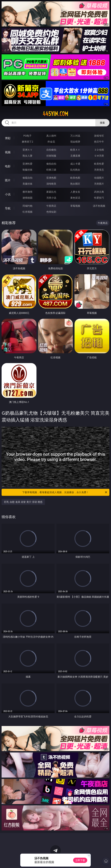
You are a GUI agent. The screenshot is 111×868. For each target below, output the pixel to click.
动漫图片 (99, 178)
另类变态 (99, 170)
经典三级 (51, 170)
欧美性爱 (99, 164)
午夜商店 (51, 206)
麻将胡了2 (27, 142)
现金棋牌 (75, 142)
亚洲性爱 (27, 164)
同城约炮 (27, 206)
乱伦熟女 (75, 170)
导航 (8, 208)
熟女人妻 (27, 156)
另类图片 (99, 184)
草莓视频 (75, 206)
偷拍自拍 (51, 164)
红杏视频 (27, 212)
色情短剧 (51, 212)
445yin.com (55, 114)
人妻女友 (75, 192)
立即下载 (80, 860)
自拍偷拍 (51, 150)
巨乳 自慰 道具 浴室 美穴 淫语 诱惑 (23, 502)
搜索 (102, 123)
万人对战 (75, 136)
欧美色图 (75, 178)
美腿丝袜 (27, 184)
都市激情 (27, 192)
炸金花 (51, 142)
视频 (8, 152)
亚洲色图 (51, 178)
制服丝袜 (27, 170)
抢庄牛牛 (99, 142)
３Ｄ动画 (99, 150)
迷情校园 (27, 198)
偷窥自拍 (27, 178)
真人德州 (51, 136)
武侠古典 (99, 192)
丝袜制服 (51, 156)
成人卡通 (75, 164)
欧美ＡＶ (75, 150)
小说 (8, 194)
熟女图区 (75, 184)
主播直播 (75, 156)
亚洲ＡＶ (27, 150)
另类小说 (51, 198)
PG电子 (28, 136)
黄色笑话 (75, 198)
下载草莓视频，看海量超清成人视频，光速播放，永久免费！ (65, 492)
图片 (8, 180)
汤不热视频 (99, 206)
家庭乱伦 (51, 192)
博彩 (8, 138)
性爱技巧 (99, 198)
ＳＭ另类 (99, 156)
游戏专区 (99, 136)
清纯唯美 (51, 184)
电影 (8, 166)
